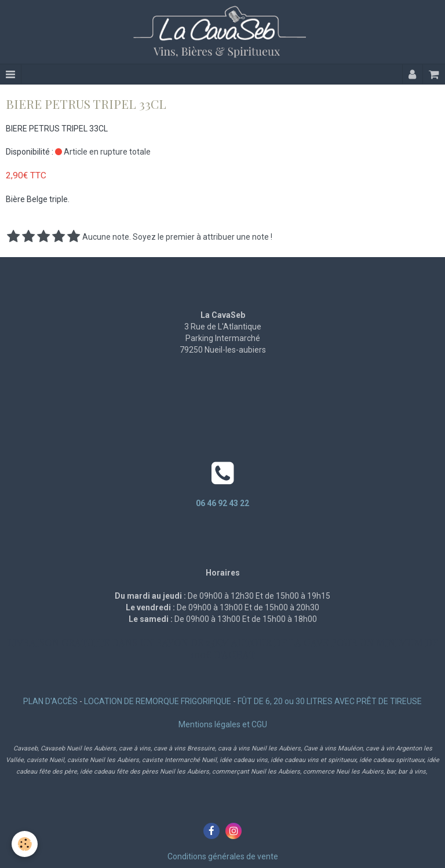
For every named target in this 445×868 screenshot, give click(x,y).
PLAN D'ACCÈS (50, 701)
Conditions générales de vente (223, 856)
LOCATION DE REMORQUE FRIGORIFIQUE (158, 701)
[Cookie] (25, 844)
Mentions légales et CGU (223, 724)
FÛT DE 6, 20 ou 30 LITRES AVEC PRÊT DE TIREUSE (330, 701)
